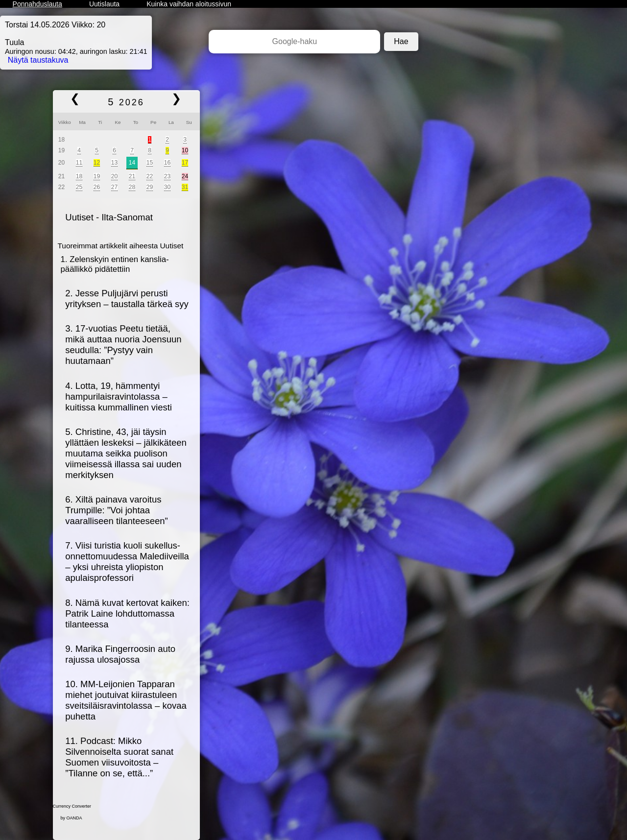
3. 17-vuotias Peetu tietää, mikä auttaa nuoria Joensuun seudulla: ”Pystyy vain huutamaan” (123, 345)
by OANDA (72, 818)
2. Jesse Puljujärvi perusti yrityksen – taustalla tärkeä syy (127, 299)
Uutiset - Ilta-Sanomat (109, 217)
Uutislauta (104, 4)
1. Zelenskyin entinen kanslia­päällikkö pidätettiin (115, 264)
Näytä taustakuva (38, 60)
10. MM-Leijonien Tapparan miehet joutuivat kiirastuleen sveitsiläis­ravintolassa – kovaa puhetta (126, 700)
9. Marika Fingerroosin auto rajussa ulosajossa (120, 654)
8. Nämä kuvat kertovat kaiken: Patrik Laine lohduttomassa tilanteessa (127, 613)
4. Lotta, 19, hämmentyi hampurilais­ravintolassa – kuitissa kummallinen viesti (119, 396)
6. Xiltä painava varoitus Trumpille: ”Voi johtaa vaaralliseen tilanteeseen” (116, 510)
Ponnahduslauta (37, 4)
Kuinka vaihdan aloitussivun (189, 4)
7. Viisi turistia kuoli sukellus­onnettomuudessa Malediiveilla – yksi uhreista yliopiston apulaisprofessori (127, 562)
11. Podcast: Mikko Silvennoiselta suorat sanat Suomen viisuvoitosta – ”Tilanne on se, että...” (119, 757)
